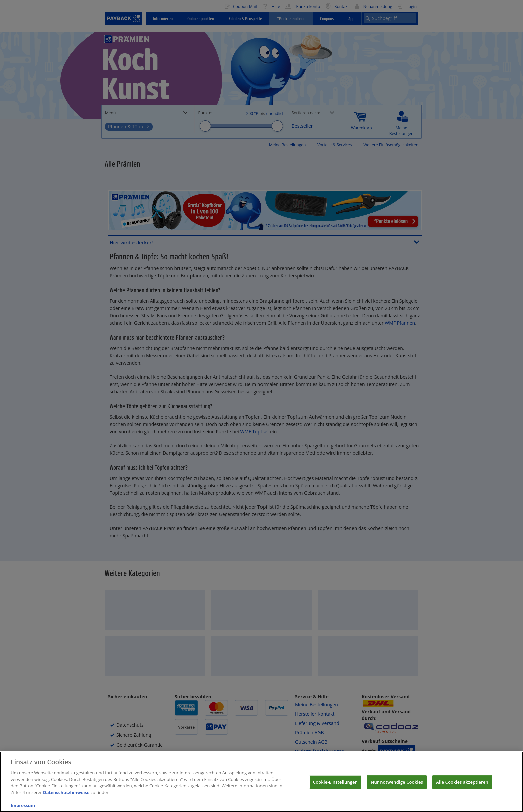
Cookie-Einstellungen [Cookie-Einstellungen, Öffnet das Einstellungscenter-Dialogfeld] (335, 786)
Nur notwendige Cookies (397, 786)
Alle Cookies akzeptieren (462, 786)
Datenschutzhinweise (66, 796)
